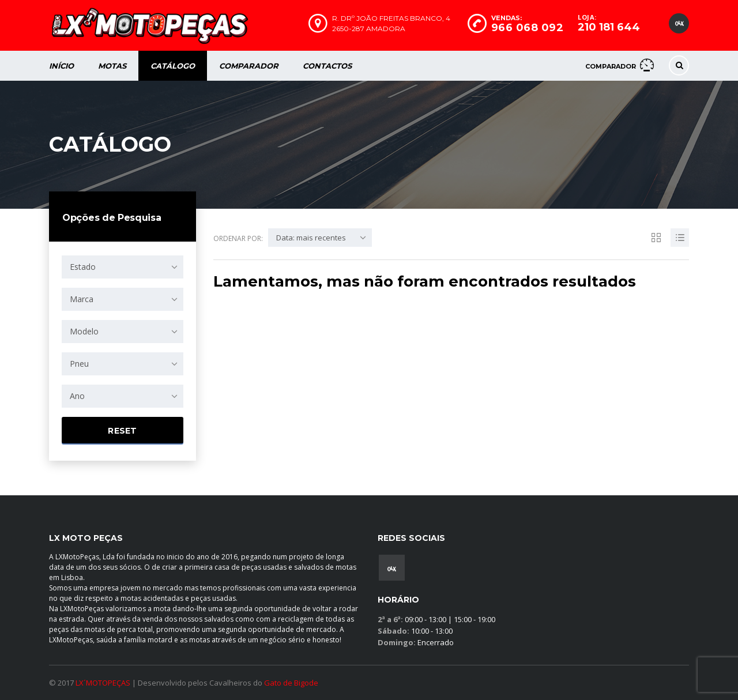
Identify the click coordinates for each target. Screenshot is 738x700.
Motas (112, 66)
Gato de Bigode (291, 683)
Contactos (327, 66)
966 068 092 (528, 28)
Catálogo (173, 66)
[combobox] (123, 267)
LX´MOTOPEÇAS (103, 683)
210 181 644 (609, 27)
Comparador (249, 66)
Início (61, 66)
